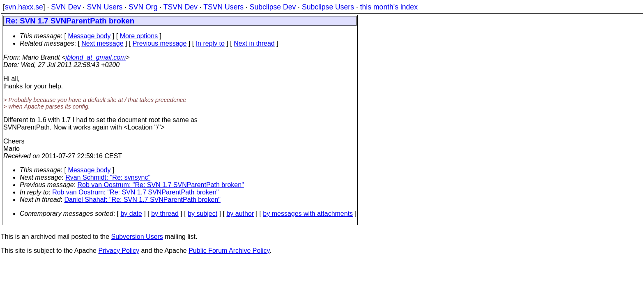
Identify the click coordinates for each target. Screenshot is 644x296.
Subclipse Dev (273, 7)
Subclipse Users (328, 7)
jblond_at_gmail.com (96, 57)
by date (131, 214)
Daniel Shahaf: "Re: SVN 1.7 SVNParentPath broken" (143, 200)
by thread (165, 214)
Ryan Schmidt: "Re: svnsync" (108, 177)
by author (240, 214)
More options (139, 36)
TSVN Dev (181, 7)
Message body (89, 36)
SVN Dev (66, 7)
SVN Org (143, 7)
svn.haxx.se (24, 7)
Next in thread (254, 43)
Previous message (160, 43)
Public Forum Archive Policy (229, 251)
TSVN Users (223, 7)
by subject (202, 214)
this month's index (389, 7)
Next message (102, 43)
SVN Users (105, 7)
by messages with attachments (308, 214)
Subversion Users (137, 237)
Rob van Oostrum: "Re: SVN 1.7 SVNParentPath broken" (161, 185)
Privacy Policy (119, 251)
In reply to (210, 43)
